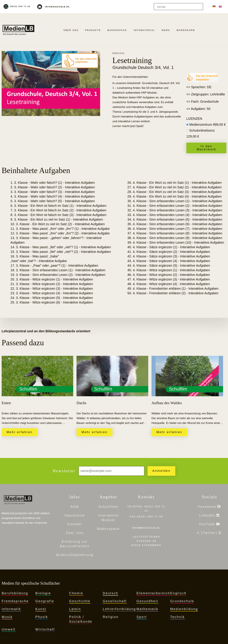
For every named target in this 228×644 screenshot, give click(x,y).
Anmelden (162, 471)
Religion (111, 617)
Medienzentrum (208, 125)
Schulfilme (108, 507)
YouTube (207, 524)
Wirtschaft (45, 629)
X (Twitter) (207, 533)
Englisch (178, 593)
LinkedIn (207, 515)
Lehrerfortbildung (119, 609)
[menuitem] (214, 6)
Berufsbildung (15, 593)
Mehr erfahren (20, 432)
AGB (75, 507)
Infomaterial (144, 30)
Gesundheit (147, 601)
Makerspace (117, 30)
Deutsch (110, 593)
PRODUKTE (93, 30)
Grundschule (182, 601)
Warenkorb (186, 30)
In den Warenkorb (206, 148)
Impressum (75, 515)
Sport (142, 617)
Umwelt (9, 629)
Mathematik (147, 609)
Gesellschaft (115, 601)
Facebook (207, 507)
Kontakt (75, 524)
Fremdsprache (15, 601)
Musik (7, 617)
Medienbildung (184, 609)
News (166, 30)
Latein (75, 609)
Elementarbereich (153, 593)
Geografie (45, 601)
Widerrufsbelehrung (75, 555)
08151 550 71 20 (20, 6)
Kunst (41, 609)
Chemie (76, 593)
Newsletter (64, 471)
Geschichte (80, 601)
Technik (178, 617)
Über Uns (71, 30)
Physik (42, 617)
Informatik (11, 609)
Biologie (43, 593)
